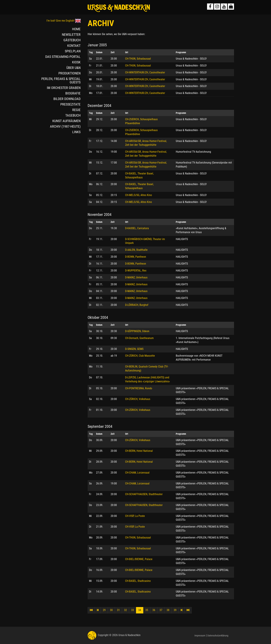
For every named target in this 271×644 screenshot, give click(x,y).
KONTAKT (74, 46)
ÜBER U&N (73, 68)
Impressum (200, 636)
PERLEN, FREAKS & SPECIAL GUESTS (61, 80)
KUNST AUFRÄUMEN (66, 121)
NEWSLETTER (71, 35)
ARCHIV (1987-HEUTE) (65, 126)
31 (118, 610)
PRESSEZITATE (70, 104)
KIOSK (76, 62)
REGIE (76, 110)
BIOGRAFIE (73, 93)
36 (154, 610)
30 (111, 610)
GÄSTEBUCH (72, 40)
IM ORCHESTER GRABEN (64, 88)
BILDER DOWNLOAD (67, 99)
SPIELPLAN (73, 51)
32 (125, 610)
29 (104, 610)
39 (175, 610)
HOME (76, 29)
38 (168, 610)
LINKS (76, 132)
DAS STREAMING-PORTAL (63, 57)
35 (147, 610)
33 (133, 610)
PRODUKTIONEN (69, 73)
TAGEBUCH (73, 115)
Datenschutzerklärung (218, 636)
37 (161, 610)
